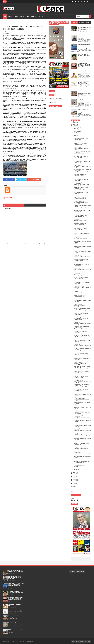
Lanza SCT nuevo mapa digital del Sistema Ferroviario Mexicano (16, 611)
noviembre (76, 128)
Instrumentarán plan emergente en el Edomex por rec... (82, 436)
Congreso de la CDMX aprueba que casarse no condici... (81, 372)
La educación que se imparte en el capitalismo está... (81, 141)
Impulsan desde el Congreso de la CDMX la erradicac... (81, 465)
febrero (75, 469)
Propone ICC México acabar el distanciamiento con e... (80, 298)
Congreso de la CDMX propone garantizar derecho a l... (80, 398)
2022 (74, 474)
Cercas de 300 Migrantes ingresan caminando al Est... (81, 188)
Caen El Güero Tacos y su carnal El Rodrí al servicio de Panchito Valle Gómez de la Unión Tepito (15, 624)
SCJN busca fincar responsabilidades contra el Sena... (82, 309)
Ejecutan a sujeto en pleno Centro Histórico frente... (81, 314)
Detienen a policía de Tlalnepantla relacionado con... (81, 144)
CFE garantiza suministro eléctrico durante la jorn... (81, 203)
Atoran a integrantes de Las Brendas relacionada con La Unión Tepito (14, 577)
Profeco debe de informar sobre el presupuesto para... (81, 239)
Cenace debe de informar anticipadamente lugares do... (81, 306)
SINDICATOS (59, 98)
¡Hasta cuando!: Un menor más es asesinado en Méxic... (81, 275)
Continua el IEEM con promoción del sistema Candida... (82, 185)
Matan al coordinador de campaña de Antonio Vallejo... (82, 362)
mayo (75, 137)
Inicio (26, 244)
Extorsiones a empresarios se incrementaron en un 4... (80, 201)
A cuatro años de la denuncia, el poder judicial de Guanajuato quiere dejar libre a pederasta (15, 598)
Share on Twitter (21, 179)
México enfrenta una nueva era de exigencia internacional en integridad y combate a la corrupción (16, 585)
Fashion (16, 17)
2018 (74, 479)
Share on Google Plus (34, 179)
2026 (74, 123)
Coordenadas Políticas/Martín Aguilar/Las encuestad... (80, 224)
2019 (74, 478)
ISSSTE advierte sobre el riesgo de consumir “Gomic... (81, 244)
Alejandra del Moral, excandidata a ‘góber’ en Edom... (81, 327)
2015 (74, 483)
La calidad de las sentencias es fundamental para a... (80, 317)
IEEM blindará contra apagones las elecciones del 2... (81, 255)
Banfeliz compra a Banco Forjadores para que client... (81, 304)
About (77, 641)
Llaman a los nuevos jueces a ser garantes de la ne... (81, 319)
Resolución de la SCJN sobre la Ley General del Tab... (81, 447)
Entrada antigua (43, 244)
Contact (82, 641)
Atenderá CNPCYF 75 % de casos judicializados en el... (81, 377)
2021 (74, 475)
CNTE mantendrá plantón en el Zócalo (82, 334)
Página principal (52, 103)
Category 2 (74, 489)
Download (41, 17)
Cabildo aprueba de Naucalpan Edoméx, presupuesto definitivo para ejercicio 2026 (15, 617)
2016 (74, 482)
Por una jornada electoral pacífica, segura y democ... (81, 139)
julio (75, 134)
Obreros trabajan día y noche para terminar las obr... (81, 221)
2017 (74, 481)
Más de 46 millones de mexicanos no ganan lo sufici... (82, 162)
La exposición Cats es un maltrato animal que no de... (81, 369)
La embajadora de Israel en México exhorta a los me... (81, 434)
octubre (75, 130)
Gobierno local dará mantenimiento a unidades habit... (82, 400)
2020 (74, 476)
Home (5, 17)
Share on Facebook (8, 179)
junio (75, 135)
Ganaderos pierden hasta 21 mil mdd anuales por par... (82, 211)
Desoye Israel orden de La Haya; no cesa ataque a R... (81, 380)
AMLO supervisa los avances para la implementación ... (82, 390)
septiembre (76, 131)
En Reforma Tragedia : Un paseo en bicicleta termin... (81, 280)
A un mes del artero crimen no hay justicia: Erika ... (81, 273)
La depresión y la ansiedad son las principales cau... (81, 444)
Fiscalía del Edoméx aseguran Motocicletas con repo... (80, 296)
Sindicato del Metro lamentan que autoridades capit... (81, 449)
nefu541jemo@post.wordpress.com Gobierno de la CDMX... (81, 462)
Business (10, 17)
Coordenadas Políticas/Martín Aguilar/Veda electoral (80, 175)
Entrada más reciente (7, 244)
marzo (75, 468)
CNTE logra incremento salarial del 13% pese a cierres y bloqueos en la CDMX (16, 631)
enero (75, 471)
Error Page (88, 641)
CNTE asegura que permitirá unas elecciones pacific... (81, 157)
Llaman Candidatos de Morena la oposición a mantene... (81, 286)
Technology (34, 17)
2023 (74, 472)
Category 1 (74, 486)
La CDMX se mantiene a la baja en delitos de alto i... (81, 265)
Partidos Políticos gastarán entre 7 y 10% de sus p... (81, 149)
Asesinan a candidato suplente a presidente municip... (81, 260)
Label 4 (75, 500)
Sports (22, 17)
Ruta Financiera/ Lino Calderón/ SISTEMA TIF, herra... (81, 229)
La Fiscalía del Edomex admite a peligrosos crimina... (81, 278)
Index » (73, 498)
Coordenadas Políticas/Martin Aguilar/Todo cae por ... (80, 364)
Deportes (52, 98)
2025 (74, 124)
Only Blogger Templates (29, 641)
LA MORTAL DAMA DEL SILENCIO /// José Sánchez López (16, 592)
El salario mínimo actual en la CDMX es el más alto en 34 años (15, 571)
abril (75, 467)
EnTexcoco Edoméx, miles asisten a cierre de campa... (81, 293)
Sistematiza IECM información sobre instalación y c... (81, 385)
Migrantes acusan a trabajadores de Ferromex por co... (81, 336)
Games (27, 17)
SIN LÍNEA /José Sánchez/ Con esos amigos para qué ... (82, 232)
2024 (74, 126)
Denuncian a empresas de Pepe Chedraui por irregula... (81, 311)
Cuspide (12, 641)
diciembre (76, 127)
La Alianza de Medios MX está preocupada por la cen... (80, 216)
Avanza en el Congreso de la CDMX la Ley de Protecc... (82, 413)
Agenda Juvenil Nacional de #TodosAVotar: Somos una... (80, 198)
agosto (75, 133)
